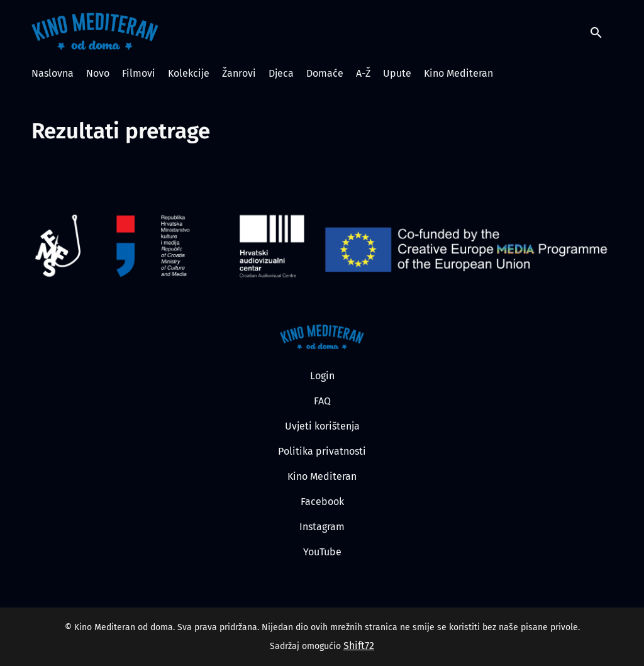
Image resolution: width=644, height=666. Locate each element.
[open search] (601, 31)
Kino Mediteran (458, 73)
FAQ (322, 401)
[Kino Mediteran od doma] (322, 337)
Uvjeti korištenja (322, 426)
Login (322, 376)
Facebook (322, 502)
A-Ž (363, 73)
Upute (397, 73)
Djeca (281, 73)
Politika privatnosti (322, 451)
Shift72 (359, 646)
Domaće (325, 73)
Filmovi (139, 73)
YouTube (322, 552)
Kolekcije (189, 73)
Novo (98, 73)
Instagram (322, 527)
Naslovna (53, 73)
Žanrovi (239, 73)
